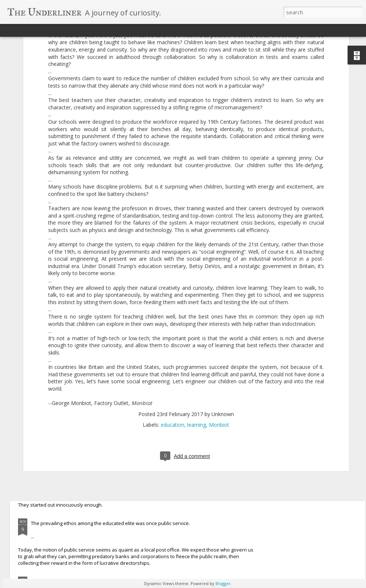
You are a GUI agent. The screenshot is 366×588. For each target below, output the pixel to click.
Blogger (223, 583)
